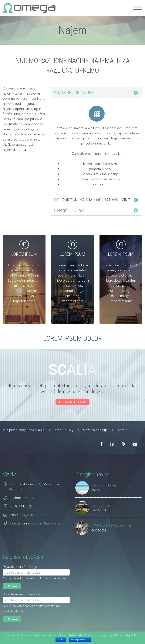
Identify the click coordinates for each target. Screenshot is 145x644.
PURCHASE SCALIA (74, 402)
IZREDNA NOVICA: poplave (111, 525)
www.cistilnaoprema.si (47, 523)
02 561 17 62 (30, 498)
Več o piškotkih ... (80, 640)
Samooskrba (101, 505)
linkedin (112, 444)
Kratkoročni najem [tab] (74, 92)
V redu (61, 640)
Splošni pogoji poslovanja (26, 430)
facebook (101, 444)
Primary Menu (137, 8)
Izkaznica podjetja (94, 430)
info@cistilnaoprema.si (35, 515)
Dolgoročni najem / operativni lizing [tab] (92, 200)
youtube (135, 444)
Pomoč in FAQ (63, 430)
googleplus (123, 444)
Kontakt (122, 430)
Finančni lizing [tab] (69, 210)
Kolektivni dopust (105, 485)
